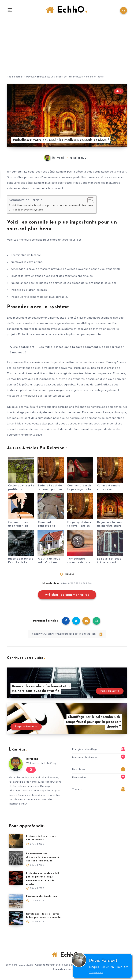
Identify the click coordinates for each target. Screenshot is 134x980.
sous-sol (86, 583)
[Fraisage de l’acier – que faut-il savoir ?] (16, 841)
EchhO (67, 10)
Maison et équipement (85, 757)
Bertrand (32, 759)
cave (64, 583)
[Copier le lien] (67, 634)
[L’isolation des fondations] (16, 901)
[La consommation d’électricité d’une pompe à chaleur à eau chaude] (16, 858)
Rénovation (79, 777)
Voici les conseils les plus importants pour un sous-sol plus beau (52, 205)
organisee (74, 583)
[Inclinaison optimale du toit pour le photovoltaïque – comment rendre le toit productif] (16, 878)
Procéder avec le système (28, 210)
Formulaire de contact (67, 969)
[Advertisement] (67, 49)
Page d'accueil (15, 77)
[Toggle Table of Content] (89, 200)
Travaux (30, 77)
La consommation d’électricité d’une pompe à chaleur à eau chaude (43, 857)
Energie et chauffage (85, 749)
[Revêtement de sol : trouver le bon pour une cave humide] (16, 918)
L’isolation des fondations (42, 897)
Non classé (79, 769)
